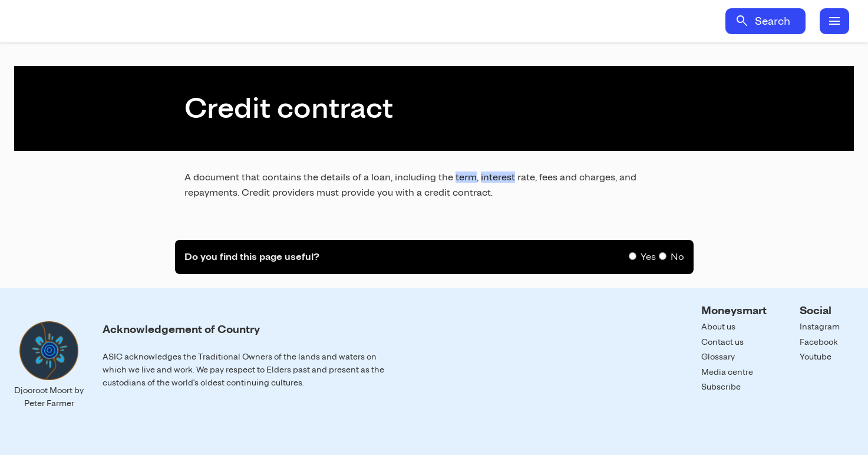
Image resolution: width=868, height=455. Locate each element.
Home (123, 21)
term (466, 177)
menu (834, 21)
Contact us (722, 342)
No (677, 257)
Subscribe (721, 387)
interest (498, 177)
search (742, 21)
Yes (648, 257)
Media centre (727, 372)
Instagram (820, 327)
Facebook (819, 342)
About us (718, 327)
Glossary (718, 357)
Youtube (816, 357)
